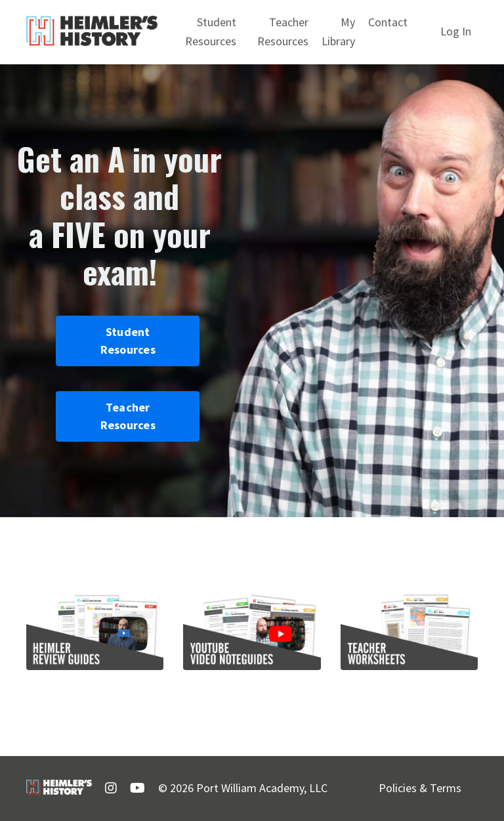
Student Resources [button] (128, 341)
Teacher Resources (283, 32)
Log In (456, 31)
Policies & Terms (420, 788)
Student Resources (211, 32)
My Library (338, 32)
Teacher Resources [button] (128, 416)
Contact (388, 22)
